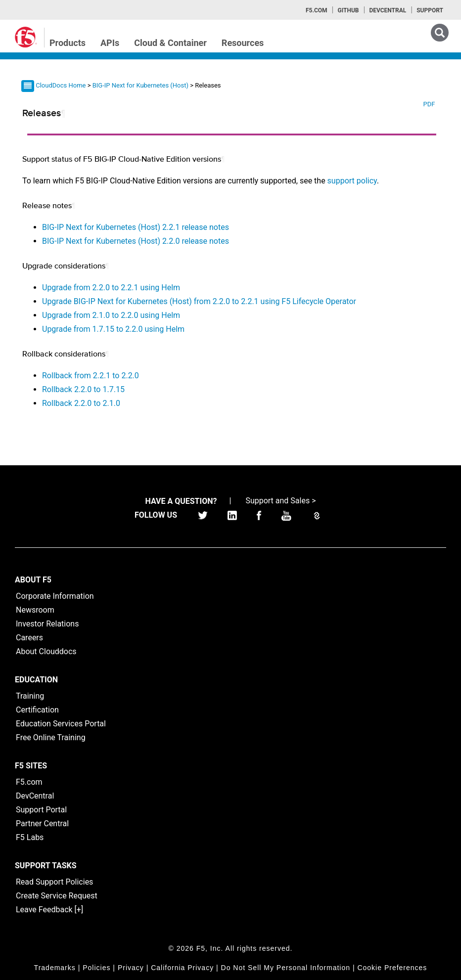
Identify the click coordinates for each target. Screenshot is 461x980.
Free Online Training (51, 737)
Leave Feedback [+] (49, 910)
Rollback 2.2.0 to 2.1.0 (81, 403)
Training (30, 696)
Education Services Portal (61, 724)
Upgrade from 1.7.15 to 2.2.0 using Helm (113, 329)
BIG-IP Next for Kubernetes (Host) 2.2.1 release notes (136, 227)
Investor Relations (47, 624)
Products (68, 43)
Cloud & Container (170, 43)
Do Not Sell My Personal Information (286, 968)
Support (430, 10)
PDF (429, 104)
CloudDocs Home (61, 85)
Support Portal (41, 810)
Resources (243, 43)
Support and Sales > (280, 501)
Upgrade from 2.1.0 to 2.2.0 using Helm (111, 315)
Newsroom (35, 610)
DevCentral (35, 796)
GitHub (348, 10)
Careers (29, 638)
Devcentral (388, 10)
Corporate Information (55, 596)
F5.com (317, 10)
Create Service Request (57, 896)
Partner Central (42, 824)
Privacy (131, 968)
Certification (37, 710)
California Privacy (182, 968)
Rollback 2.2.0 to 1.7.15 (83, 389)
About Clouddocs (46, 651)
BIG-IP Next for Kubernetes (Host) (141, 85)
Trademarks (55, 968)
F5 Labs (30, 837)
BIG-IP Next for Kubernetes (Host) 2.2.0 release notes (136, 241)
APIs (110, 43)
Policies (96, 968)
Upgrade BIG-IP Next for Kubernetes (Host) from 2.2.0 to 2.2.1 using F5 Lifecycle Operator (199, 301)
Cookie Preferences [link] (392, 968)
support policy (352, 181)
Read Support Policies (54, 882)
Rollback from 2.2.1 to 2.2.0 (91, 376)
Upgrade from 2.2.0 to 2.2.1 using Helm (111, 288)
